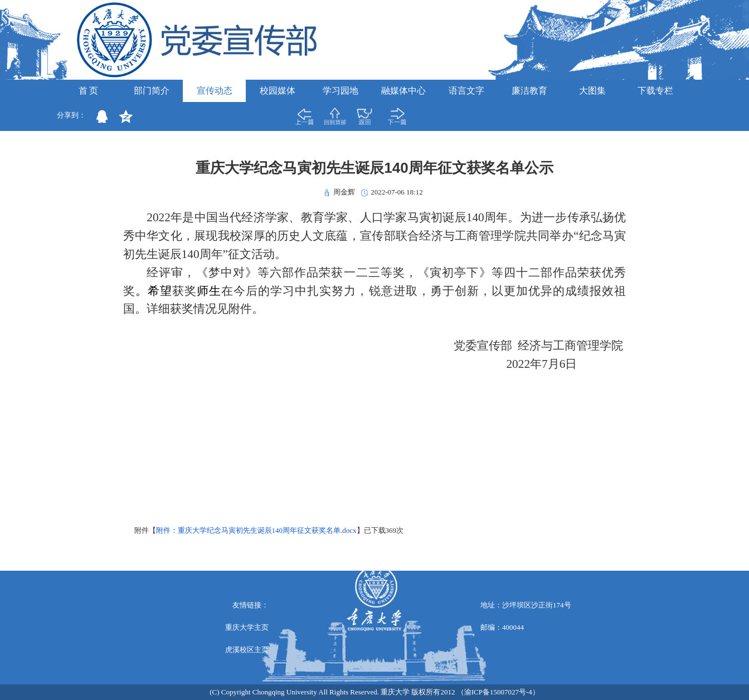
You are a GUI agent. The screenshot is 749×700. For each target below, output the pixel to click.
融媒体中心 (403, 91)
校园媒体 (278, 91)
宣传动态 (215, 91)
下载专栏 (655, 91)
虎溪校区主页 (247, 650)
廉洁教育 (529, 91)
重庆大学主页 (247, 627)
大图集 (592, 91)
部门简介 (152, 91)
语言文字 (466, 91)
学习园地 (341, 91)
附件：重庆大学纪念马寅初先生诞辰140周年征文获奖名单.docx (256, 530)
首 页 (89, 91)
